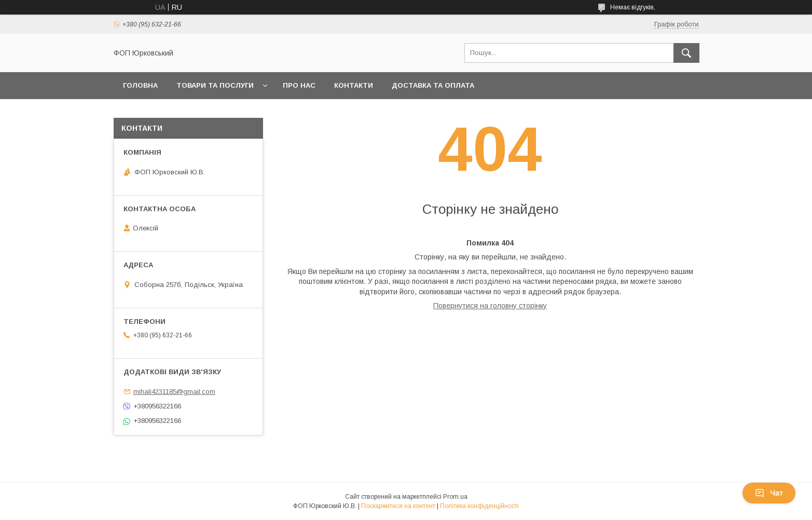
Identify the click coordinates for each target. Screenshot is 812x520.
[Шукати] (686, 53)
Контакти (354, 85)
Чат (769, 493)
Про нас (299, 85)
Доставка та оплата (433, 85)
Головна (140, 85)
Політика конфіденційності (479, 506)
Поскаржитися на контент (398, 506)
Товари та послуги (215, 85)
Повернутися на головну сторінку (490, 306)
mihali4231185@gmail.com (174, 392)
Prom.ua (455, 497)
